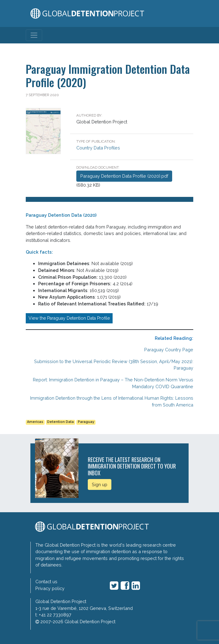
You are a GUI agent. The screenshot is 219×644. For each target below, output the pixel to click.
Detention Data (60, 422)
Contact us (46, 582)
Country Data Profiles (98, 148)
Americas (35, 422)
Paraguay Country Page (169, 350)
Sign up (100, 484)
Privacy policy (50, 588)
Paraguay (86, 422)
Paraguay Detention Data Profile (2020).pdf (124, 176)
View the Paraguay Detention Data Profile (69, 318)
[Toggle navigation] (34, 35)
